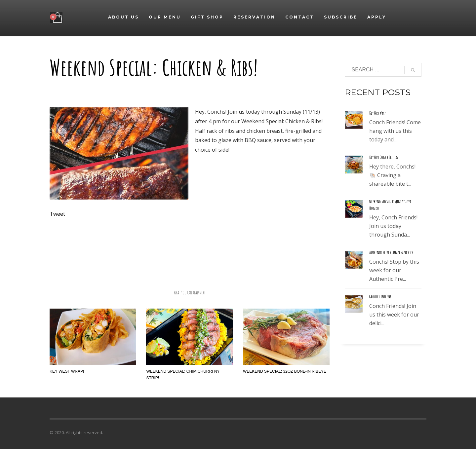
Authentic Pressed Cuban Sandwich (391, 252)
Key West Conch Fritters (383, 157)
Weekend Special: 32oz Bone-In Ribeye (285, 371)
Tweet (57, 214)
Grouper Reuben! (380, 297)
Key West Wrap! (67, 371)
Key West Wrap (377, 113)
